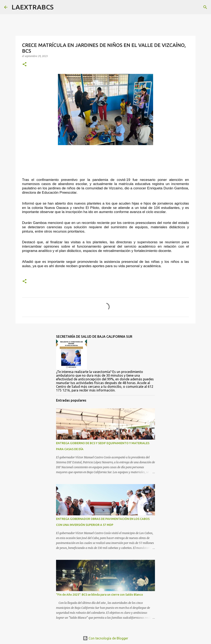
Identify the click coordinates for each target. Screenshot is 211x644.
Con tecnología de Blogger (105, 638)
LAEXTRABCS (33, 7)
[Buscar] (59, 7)
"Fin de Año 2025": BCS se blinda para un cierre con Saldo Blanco (100, 595)
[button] (25, 65)
